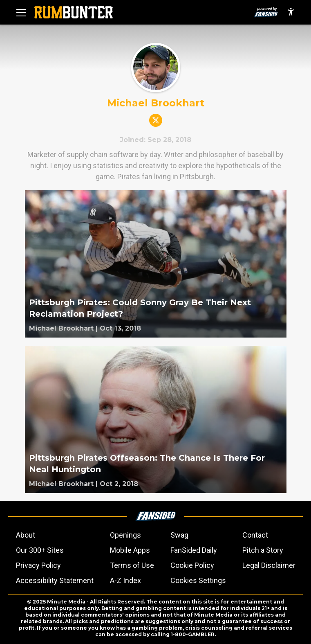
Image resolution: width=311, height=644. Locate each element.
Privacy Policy (38, 565)
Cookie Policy (192, 565)
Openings (125, 535)
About (26, 535)
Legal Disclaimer (269, 565)
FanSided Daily (194, 550)
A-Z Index (125, 580)
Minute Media (66, 602)
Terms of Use (132, 565)
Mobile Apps (130, 550)
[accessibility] (291, 12)
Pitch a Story (263, 550)
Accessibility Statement (55, 580)
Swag (179, 535)
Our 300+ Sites (40, 550)
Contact (255, 535)
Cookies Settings (198, 580)
